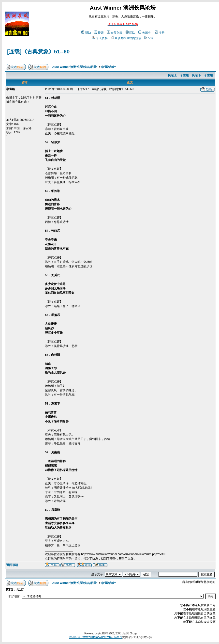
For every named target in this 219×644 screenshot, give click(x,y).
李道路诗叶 (109, 67)
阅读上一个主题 (178, 75)
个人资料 (100, 38)
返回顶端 (12, 565)
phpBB (102, 633)
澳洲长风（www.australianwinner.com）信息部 (96, 637)
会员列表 (115, 33)
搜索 (99, 33)
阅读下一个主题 (203, 75)
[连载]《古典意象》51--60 (38, 52)
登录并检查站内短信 (126, 38)
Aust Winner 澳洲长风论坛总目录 (75, 67)
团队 (130, 33)
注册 (160, 33)
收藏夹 (145, 33)
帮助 (86, 33)
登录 (149, 38)
